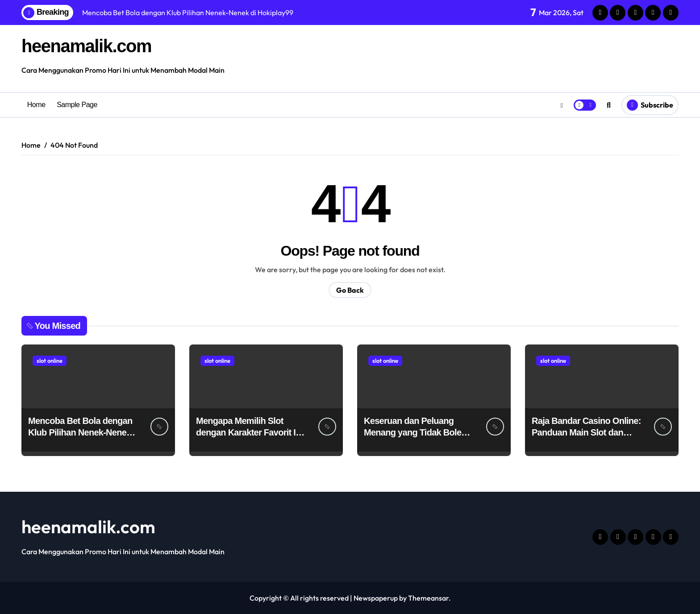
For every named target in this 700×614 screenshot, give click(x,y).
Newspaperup (376, 598)
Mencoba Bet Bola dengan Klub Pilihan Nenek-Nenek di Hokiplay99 (80, 432)
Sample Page (77, 105)
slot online (50, 361)
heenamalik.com (86, 46)
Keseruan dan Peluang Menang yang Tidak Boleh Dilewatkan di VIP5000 (415, 432)
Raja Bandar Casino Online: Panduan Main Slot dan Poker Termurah (586, 432)
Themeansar (428, 598)
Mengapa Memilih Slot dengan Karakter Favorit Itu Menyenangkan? (250, 432)
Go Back (350, 290)
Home (36, 105)
